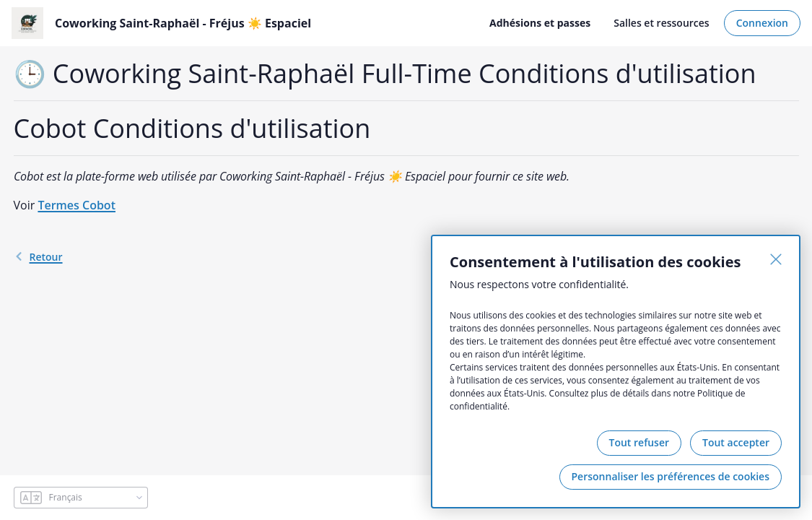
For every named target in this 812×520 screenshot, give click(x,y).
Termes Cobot (77, 205)
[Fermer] (776, 259)
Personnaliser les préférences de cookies (671, 476)
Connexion (762, 23)
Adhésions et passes (540, 23)
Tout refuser (639, 442)
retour (38, 257)
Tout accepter (736, 442)
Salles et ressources (661, 23)
